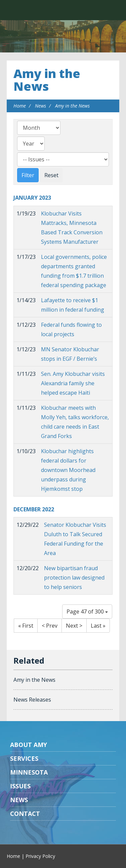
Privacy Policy (40, 856)
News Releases (32, 700)
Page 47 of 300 (87, 611)
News (40, 106)
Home (20, 106)
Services (24, 758)
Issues (20, 786)
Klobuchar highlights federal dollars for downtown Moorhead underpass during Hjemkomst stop (68, 470)
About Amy (29, 745)
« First (26, 626)
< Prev (50, 626)
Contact (25, 814)
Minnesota (29, 772)
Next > (74, 626)
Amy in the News (47, 80)
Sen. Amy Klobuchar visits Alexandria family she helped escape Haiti (73, 383)
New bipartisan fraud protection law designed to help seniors (74, 578)
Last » (98, 626)
